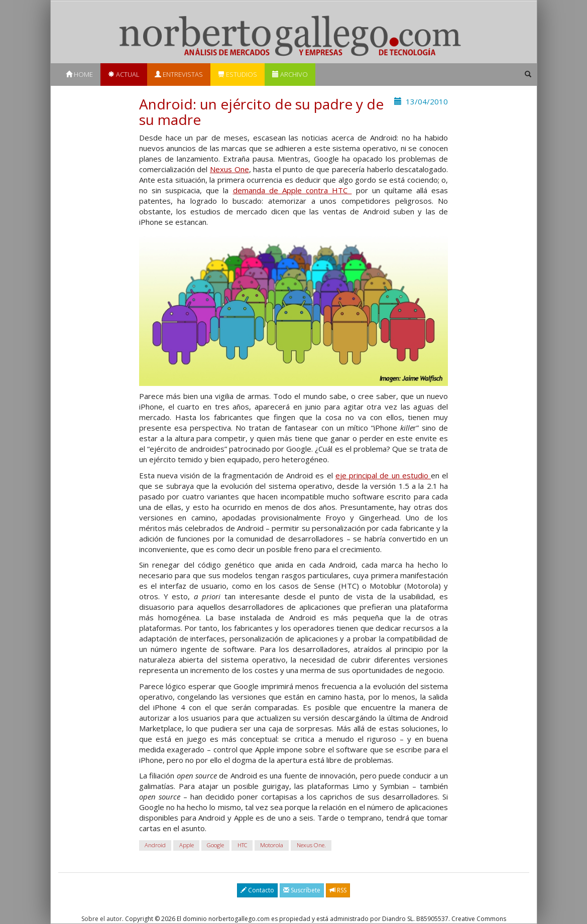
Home (79, 74)
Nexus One (229, 169)
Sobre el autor (102, 919)
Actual (124, 74)
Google (215, 845)
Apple (187, 845)
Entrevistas (179, 74)
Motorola (272, 845)
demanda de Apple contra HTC (292, 190)
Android (155, 845)
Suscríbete (302, 890)
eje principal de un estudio (383, 475)
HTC (242, 845)
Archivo (290, 74)
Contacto (257, 890)
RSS (338, 890)
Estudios (238, 74)
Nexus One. (311, 845)
